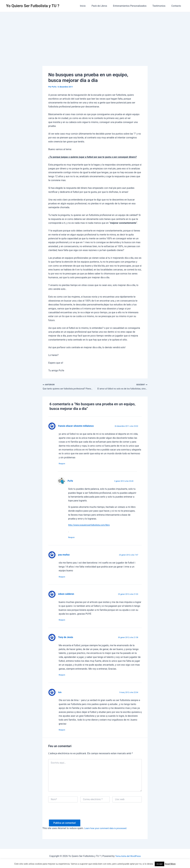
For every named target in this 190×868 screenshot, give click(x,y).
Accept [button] (160, 864)
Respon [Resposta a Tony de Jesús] (63, 678)
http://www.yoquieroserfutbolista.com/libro (91, 526)
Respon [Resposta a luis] (63, 734)
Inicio (88, 6)
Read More (170, 864)
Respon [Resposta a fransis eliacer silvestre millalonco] (63, 464)
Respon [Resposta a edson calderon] (63, 623)
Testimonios (161, 6)
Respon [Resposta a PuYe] (73, 539)
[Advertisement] (95, 34)
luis (60, 696)
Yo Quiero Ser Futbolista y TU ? (33, 6)
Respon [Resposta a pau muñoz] (63, 579)
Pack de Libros (104, 6)
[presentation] (71, 818)
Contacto (177, 6)
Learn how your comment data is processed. (108, 833)
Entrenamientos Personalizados (133, 6)
